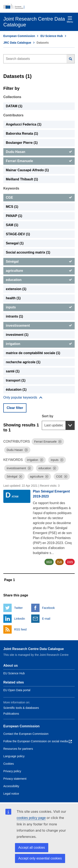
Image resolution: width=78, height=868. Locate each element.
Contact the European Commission (26, 734)
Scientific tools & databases (21, 708)
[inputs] (39, 307)
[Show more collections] (23, 398)
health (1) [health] (13, 298)
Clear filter (15, 408)
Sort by (48, 416)
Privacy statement (15, 779)
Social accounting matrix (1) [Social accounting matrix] (28, 252)
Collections (12, 97)
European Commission (19, 36)
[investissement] (39, 326)
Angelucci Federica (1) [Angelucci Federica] (24, 124)
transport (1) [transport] (16, 380)
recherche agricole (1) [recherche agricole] (23, 362)
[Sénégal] (39, 262)
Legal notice (11, 794)
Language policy (14, 756)
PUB (60, 562)
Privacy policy (12, 771)
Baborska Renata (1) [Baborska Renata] (22, 134)
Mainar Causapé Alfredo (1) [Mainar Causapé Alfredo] (27, 170)
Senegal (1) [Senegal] (15, 243)
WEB (49, 562)
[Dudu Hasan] (39, 152)
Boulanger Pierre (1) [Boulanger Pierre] (22, 143)
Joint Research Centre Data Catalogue (34, 649)
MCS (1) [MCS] (12, 207)
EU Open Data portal (17, 690)
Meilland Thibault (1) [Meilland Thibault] (22, 179)
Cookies (9, 764)
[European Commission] (39, 6)
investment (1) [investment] (17, 335)
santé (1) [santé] (13, 371)
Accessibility (11, 786)
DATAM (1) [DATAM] (14, 106)
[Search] (71, 59)
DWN (70, 562)
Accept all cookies (32, 848)
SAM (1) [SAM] (12, 225)
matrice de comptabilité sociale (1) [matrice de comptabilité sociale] (33, 353)
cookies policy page (31, 818)
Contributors (13, 115)
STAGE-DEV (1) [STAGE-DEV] (18, 234)
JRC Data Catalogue (17, 43)
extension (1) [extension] (16, 289)
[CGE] (39, 198)
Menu (70, 20)
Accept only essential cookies (40, 858)
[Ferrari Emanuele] (39, 161)
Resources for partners (18, 749)
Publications (11, 714)
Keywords (11, 188)
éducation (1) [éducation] (16, 390)
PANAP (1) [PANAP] (14, 216)
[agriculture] (39, 271)
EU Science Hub (51, 36)
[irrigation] (39, 344)
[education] (39, 280)
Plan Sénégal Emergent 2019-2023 (51, 494)
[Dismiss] (60, 442)
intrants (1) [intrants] (14, 316)
